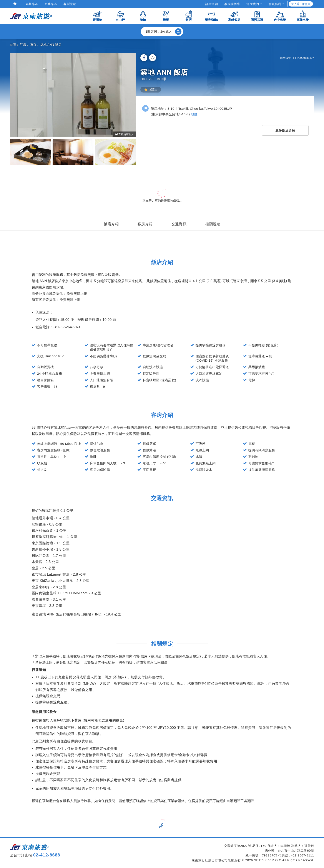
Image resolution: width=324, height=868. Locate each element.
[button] (162, 32)
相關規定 (213, 224)
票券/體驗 (211, 16)
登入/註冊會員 (301, 4)
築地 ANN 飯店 (51, 45)
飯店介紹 (111, 224)
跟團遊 (97, 16)
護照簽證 (257, 16)
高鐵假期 (234, 16)
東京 (33, 45)
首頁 (13, 45)
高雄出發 (303, 16)
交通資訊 (179, 224)
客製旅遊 (70, 4)
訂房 (23, 45)
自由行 (120, 16)
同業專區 (32, 4)
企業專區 (51, 4)
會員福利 (276, 4)
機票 (166, 16)
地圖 (194, 114)
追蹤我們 (254, 4)
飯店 (189, 16)
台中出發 (280, 16)
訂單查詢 (212, 4)
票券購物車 (232, 4)
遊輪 (143, 16)
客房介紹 (145, 224)
